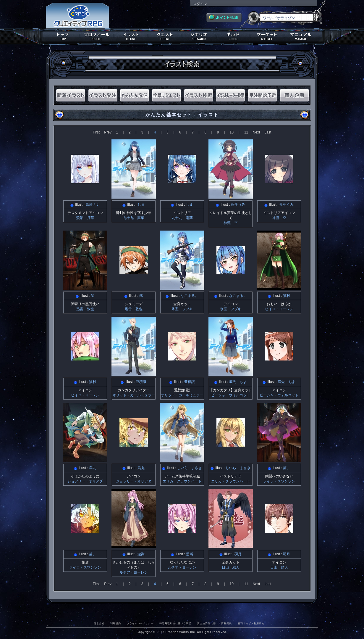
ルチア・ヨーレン (134, 572)
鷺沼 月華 (85, 218)
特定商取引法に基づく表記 (175, 623)
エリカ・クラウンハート (182, 481)
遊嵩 (141, 554)
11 (246, 132)
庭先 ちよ (238, 382)
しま (141, 205)
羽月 (238, 554)
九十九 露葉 (134, 218)
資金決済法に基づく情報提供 (215, 623)
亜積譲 (141, 382)
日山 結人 (231, 567)
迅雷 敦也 (85, 309)
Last (268, 132)
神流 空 (231, 223)
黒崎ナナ (93, 205)
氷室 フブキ (182, 309)
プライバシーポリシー (140, 623)
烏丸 (93, 468)
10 (232, 132)
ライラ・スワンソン (279, 481)
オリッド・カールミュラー (134, 395)
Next (257, 132)
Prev (108, 132)
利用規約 (116, 623)
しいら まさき (190, 468)
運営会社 (99, 623)
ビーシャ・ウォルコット (231, 395)
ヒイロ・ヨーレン (279, 309)
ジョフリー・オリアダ (85, 481)
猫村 (287, 296)
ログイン (200, 4)
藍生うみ (238, 205)
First (96, 132)
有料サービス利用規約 (251, 623)
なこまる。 (190, 296)
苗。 (287, 468)
